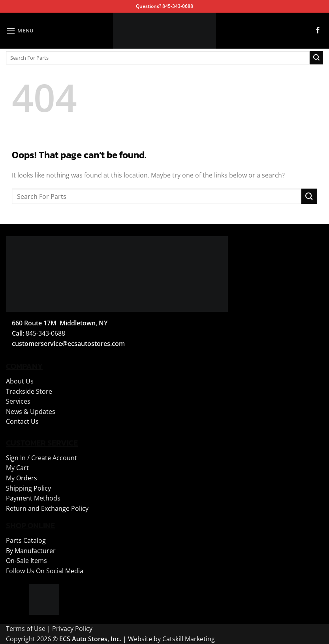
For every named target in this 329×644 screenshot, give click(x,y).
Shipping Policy (28, 488)
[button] (20, 31)
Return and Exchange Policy (47, 508)
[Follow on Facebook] (318, 30)
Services (18, 401)
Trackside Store (29, 391)
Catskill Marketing (189, 639)
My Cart (17, 468)
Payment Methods (33, 498)
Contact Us (22, 421)
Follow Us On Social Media (45, 571)
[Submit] (316, 58)
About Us (20, 381)
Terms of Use (26, 629)
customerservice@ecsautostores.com (68, 344)
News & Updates (31, 412)
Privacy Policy (72, 629)
